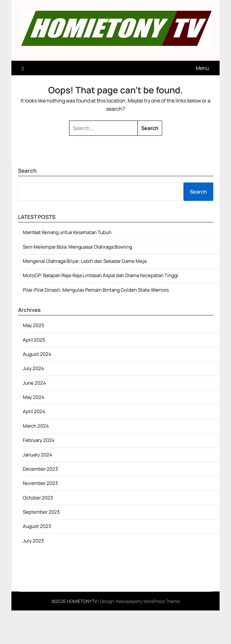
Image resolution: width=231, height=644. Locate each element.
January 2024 (38, 455)
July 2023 (33, 541)
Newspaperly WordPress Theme (148, 601)
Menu (202, 68)
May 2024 (34, 397)
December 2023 (40, 469)
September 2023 (41, 512)
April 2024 (34, 411)
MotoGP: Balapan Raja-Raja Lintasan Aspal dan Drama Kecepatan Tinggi (101, 275)
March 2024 (36, 426)
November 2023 (40, 483)
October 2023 (38, 498)
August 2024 (37, 354)
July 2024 (33, 368)
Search (198, 192)
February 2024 (39, 440)
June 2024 (34, 383)
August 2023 (37, 526)
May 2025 (34, 325)
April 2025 (34, 340)
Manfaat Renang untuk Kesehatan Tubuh (67, 232)
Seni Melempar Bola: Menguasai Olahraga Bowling (77, 247)
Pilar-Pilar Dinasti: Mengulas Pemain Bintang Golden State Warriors (96, 290)
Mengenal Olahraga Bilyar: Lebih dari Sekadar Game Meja (85, 261)
